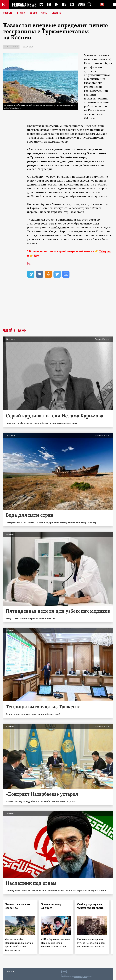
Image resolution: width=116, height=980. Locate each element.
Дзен (37, 255)
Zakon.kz (90, 118)
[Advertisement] (58, 306)
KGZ (49, 5)
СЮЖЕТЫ (57, 13)
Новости (8, 13)
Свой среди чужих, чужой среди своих (90, 906)
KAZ (41, 5)
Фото (44, 13)
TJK (56, 5)
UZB (72, 5)
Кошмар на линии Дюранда (18, 906)
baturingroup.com (81, 977)
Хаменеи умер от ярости (51, 906)
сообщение (59, 227)
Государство (28, 47)
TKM (64, 5)
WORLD (81, 5)
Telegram (105, 251)
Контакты (11, 971)
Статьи (21, 13)
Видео (33, 13)
